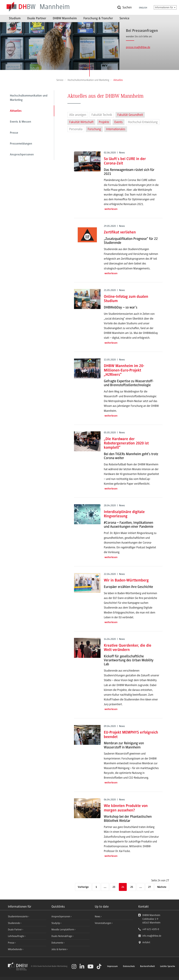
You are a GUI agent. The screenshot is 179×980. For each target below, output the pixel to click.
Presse (14, 133)
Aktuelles (16, 111)
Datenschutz (129, 966)
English (143, 8)
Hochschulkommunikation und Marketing (29, 98)
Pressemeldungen (21, 144)
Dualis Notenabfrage (62, 936)
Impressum (112, 966)
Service (124, 18)
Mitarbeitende (15, 949)
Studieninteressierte (18, 916)
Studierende (14, 923)
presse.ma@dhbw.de (138, 47)
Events (119, 122)
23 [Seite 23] (114, 887)
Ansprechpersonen (22, 155)
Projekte (104, 122)
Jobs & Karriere (59, 949)
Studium (15, 18)
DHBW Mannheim (65, 18)
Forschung (94, 129)
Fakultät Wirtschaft (81, 122)
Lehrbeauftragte (16, 936)
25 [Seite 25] (132, 887)
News (97, 916)
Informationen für (165, 7)
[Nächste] (162, 887)
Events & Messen (21, 122)
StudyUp (56, 923)
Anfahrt (146, 942)
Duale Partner (37, 18)
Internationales (116, 129)
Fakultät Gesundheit (130, 115)
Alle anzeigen (78, 115)
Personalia (76, 129)
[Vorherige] (83, 887)
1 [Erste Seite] (96, 887)
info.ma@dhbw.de (152, 936)
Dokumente (58, 943)
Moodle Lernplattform (63, 930)
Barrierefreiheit (147, 966)
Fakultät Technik (102, 115)
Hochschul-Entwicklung (143, 122)
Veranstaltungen (103, 923)
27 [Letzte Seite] (149, 887)
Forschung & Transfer (98, 18)
